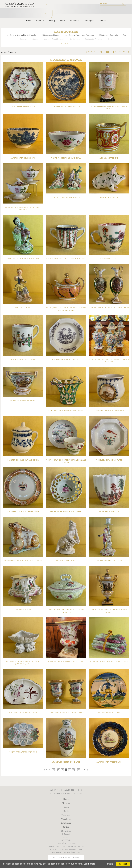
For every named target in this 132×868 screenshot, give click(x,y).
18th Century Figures (51, 35)
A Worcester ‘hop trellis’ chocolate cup (66, 259)
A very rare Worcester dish (23, 752)
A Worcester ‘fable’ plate (109, 762)
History (52, 21)
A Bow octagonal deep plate (66, 359)
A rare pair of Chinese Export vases (66, 713)
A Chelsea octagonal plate (109, 460)
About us (40, 21)
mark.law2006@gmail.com (73, 846)
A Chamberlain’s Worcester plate (23, 512)
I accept (123, 864)
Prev (89, 52)
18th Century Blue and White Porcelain (21, 35)
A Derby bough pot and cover (23, 401)
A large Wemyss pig (109, 197)
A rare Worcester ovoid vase (66, 762)
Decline (111, 864)
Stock (63, 21)
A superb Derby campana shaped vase (66, 661)
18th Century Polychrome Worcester (79, 35)
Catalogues (89, 21)
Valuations (74, 21)
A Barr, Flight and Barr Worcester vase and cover (109, 611)
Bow (125, 35)
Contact (102, 21)
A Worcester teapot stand (23, 107)
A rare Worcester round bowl (66, 158)
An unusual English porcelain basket (66, 411)
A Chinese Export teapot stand (66, 107)
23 (120, 52)
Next (126, 52)
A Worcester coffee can (23, 359)
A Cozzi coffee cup (109, 259)
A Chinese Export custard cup (109, 411)
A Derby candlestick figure (109, 561)
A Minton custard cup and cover (23, 460)
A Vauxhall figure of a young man (23, 259)
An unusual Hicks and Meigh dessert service (23, 208)
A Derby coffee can (109, 158)
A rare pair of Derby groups (66, 197)
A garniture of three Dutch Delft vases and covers (109, 361)
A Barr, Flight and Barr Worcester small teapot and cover (66, 309)
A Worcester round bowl (23, 158)
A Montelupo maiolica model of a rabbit (23, 561)
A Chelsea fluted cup (109, 512)
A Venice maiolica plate (109, 713)
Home (29, 21)
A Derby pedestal (23, 610)
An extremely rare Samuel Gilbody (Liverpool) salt (23, 663)
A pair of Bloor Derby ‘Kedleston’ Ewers (109, 308)
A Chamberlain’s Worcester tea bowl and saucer (66, 461)
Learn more (89, 864)
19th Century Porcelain (108, 35)
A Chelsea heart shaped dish (23, 713)
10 (115, 52)
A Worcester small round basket (66, 512)
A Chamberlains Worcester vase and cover (109, 108)
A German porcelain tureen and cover (109, 661)
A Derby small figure (66, 561)
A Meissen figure (23, 308)
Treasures (66, 815)
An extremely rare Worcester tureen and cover (66, 611)
